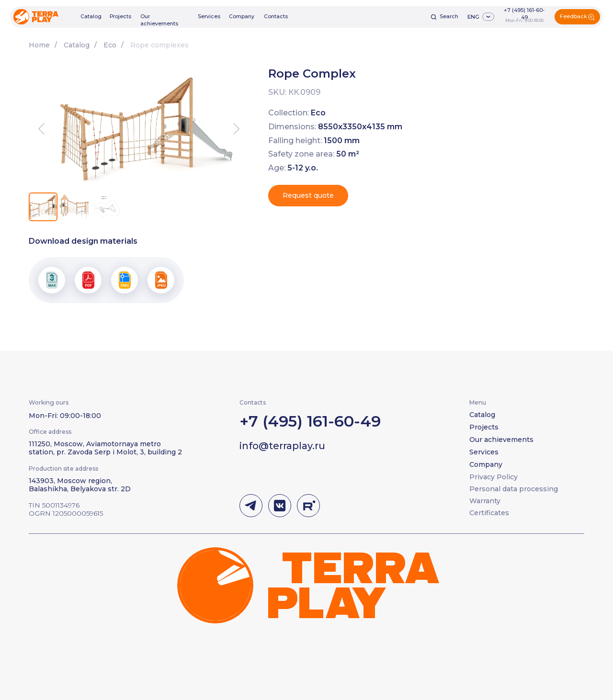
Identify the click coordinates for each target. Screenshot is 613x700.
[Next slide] (236, 129)
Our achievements (159, 20)
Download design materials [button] (83, 241)
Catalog (91, 17)
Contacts (276, 17)
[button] (577, 17)
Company (242, 17)
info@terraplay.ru (282, 446)
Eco (110, 45)
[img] (36, 17)
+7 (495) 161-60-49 (524, 14)
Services (209, 17)
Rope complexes (159, 45)
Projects (120, 17)
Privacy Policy (494, 477)
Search (449, 17)
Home (39, 45)
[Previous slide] (41, 129)
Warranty (485, 501)
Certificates (489, 513)
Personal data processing (514, 489)
